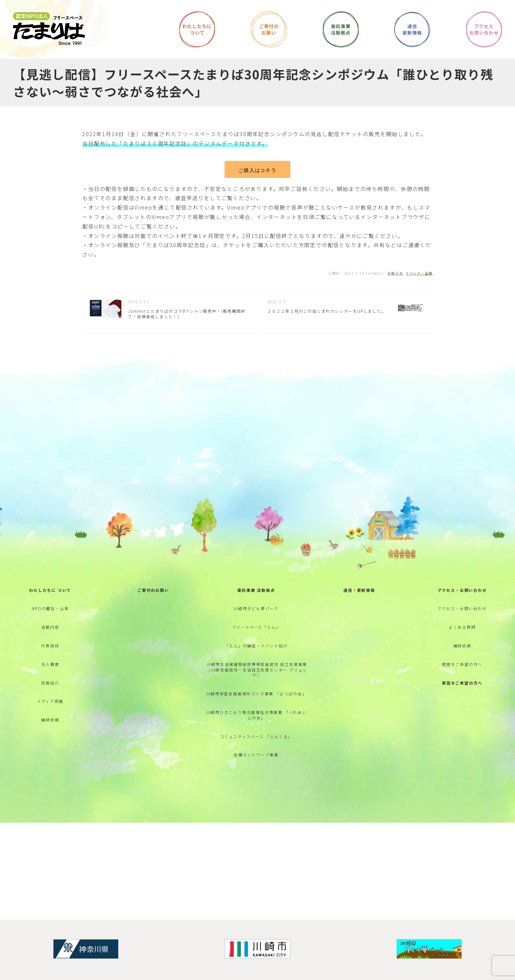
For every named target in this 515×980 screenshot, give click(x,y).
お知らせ (395, 273)
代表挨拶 (50, 646)
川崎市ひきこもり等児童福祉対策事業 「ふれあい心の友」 (256, 715)
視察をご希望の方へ (462, 664)
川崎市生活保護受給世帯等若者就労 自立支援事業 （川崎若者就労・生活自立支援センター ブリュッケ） (257, 670)
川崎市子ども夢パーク (256, 608)
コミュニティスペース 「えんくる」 (256, 736)
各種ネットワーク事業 (256, 755)
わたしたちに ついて (50, 590)
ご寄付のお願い (153, 590)
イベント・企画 (419, 273)
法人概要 (50, 664)
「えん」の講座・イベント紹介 (256, 646)
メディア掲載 (50, 701)
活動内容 (50, 627)
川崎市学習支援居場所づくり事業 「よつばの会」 (256, 694)
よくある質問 (462, 627)
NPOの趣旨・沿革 (50, 608)
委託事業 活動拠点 (256, 590)
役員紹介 (50, 683)
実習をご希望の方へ (462, 683)
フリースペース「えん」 (256, 627)
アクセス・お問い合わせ (462, 590)
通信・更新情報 (359, 590)
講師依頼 (50, 720)
